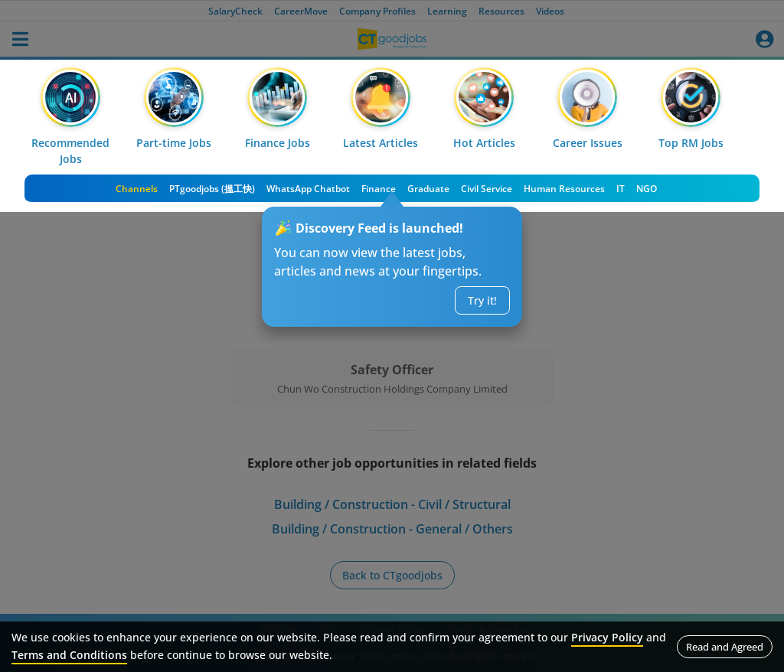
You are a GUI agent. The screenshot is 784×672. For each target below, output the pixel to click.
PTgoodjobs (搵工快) (212, 189)
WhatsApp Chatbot (308, 189)
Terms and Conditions (69, 655)
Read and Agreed (725, 647)
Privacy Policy (607, 637)
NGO (647, 189)
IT (621, 189)
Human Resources (564, 189)
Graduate (428, 189)
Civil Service (487, 189)
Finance (379, 189)
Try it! (482, 300)
